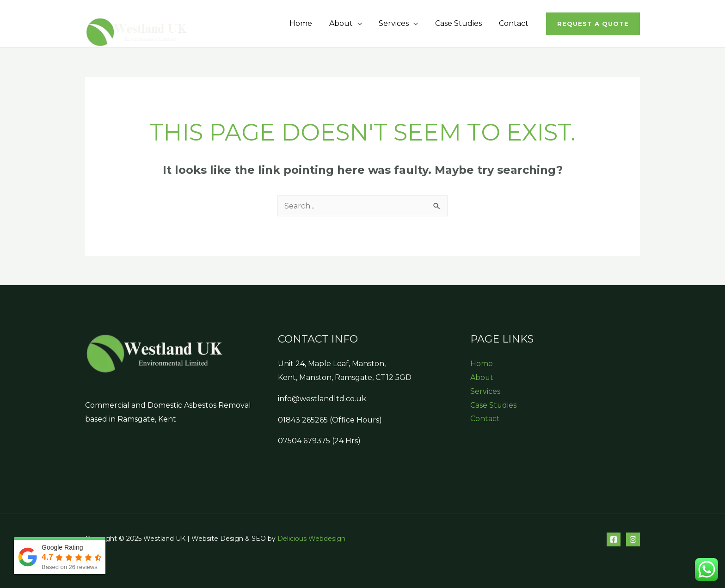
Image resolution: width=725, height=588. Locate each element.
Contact (515, 23)
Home (310, 23)
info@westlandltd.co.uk (322, 399)
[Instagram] (633, 539)
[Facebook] (614, 539)
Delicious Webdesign (311, 539)
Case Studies (462, 23)
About (348, 23)
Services (399, 23)
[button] (593, 24)
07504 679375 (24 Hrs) (319, 441)
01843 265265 (303, 420)
